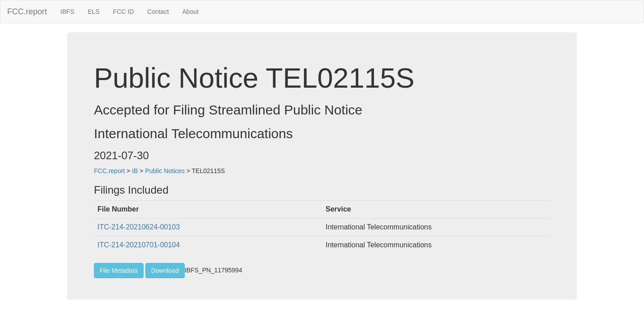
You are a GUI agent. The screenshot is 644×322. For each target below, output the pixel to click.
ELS (93, 12)
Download (165, 271)
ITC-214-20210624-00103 (139, 227)
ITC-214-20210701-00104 (139, 245)
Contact (158, 12)
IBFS (67, 12)
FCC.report (27, 12)
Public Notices (165, 171)
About (191, 12)
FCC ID (124, 12)
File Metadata (119, 271)
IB (135, 171)
